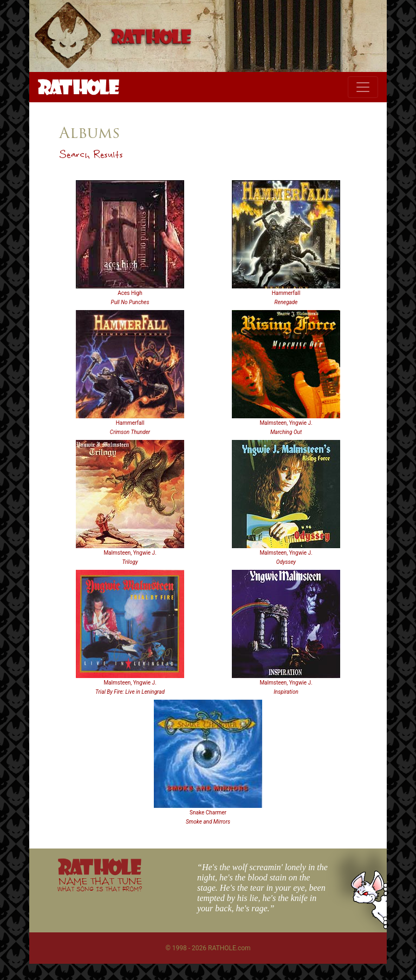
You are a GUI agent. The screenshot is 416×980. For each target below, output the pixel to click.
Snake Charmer (208, 813)
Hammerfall (286, 293)
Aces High (130, 293)
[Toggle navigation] (363, 87)
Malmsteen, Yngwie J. (286, 423)
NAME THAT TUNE (100, 884)
